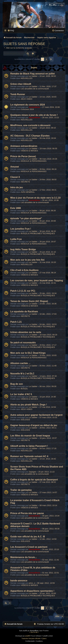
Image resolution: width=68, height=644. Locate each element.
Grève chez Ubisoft (21, 84)
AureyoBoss (34, 107)
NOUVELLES (27, 78)
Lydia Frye (16, 239)
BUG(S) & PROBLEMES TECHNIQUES (38, 233)
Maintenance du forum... (24, 557)
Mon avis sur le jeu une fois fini (27, 260)
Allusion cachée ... (20, 363)
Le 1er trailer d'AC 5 (21, 394)
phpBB (27, 636)
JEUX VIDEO (27, 99)
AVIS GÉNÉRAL (28, 192)
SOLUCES (26, 420)
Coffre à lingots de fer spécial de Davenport (34, 480)
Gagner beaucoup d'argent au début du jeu (34, 425)
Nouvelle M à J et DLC (22, 374)
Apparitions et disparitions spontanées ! (32, 591)
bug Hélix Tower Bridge (23, 249)
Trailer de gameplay (21, 490)
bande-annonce (19, 581)
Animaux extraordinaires (24, 146)
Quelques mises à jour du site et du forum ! (34, 115)
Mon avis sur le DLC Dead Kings (28, 353)
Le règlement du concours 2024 (28, 105)
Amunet (15, 167)
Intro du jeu (17, 187)
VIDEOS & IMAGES (29, 151)
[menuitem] (11, 31)
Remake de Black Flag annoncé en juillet (32, 74)
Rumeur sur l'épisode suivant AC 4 (29, 456)
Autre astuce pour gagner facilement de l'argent (36, 415)
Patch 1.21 (16, 322)
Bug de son (17, 384)
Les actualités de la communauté (35, 89)
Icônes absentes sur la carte (26, 332)
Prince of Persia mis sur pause (27, 513)
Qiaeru (44, 639)
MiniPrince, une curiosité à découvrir (30, 125)
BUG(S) (24, 389)
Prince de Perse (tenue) (23, 156)
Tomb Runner (18, 94)
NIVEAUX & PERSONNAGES (34, 161)
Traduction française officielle (31, 639)
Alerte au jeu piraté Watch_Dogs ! (29, 405)
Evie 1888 (16, 208)
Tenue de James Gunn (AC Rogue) (29, 301)
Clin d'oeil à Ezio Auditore (24, 270)
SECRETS (25, 182)
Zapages (32, 472)
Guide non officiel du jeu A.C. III (28, 537)
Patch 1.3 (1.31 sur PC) (23, 291)
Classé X (15, 177)
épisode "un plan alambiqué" (26, 218)
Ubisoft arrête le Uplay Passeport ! (29, 446)
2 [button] (46, 59)
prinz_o (32, 583)
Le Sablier (33, 76)
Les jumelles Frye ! (21, 229)
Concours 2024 (27, 109)
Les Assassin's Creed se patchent (29, 547)
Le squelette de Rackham (24, 312)
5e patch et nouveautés (23, 343)
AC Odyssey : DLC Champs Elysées (30, 136)
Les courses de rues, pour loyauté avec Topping (37, 280)
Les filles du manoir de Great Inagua (30, 436)
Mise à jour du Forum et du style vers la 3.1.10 (35, 198)
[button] (51, 59)
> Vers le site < (34, 632)
